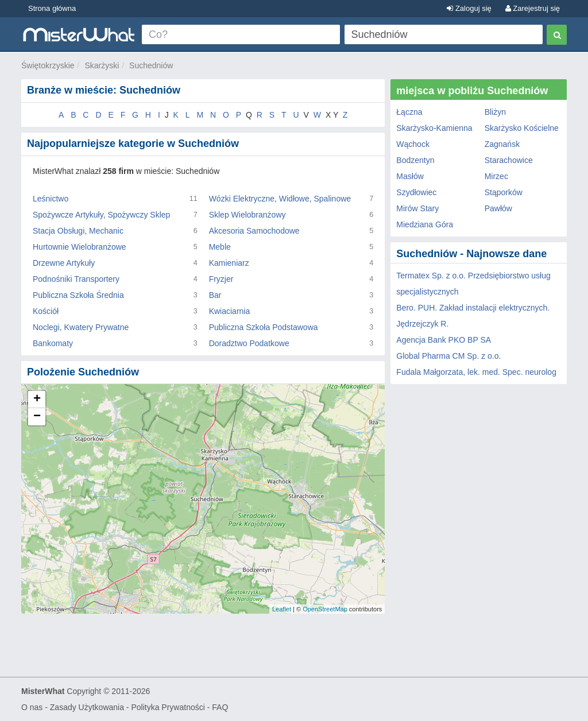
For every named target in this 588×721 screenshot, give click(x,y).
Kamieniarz (229, 263)
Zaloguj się (469, 8)
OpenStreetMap (325, 609)
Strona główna (52, 8)
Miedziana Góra (425, 224)
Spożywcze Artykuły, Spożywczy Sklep (101, 215)
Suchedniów (151, 65)
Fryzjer (221, 279)
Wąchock (413, 144)
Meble (220, 247)
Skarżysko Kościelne (522, 128)
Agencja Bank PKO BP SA (444, 340)
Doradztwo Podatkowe (249, 343)
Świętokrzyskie (48, 65)
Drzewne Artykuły (64, 263)
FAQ (220, 707)
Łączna (409, 112)
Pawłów (498, 208)
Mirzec (496, 176)
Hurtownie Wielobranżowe (80, 247)
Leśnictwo (51, 199)
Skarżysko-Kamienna (434, 128)
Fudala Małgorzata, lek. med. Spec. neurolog (476, 372)
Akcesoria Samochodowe (254, 231)
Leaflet (282, 609)
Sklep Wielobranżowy (247, 215)
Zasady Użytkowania (87, 707)
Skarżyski (102, 65)
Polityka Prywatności (168, 707)
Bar (215, 295)
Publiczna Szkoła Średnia (78, 295)
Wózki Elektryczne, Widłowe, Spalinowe (280, 199)
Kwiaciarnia (230, 311)
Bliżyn (495, 112)
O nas (32, 707)
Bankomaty (53, 343)
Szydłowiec (416, 192)
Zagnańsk (502, 144)
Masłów (410, 176)
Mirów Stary (417, 208)
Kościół (46, 311)
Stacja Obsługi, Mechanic (78, 231)
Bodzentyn (415, 160)
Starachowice (509, 160)
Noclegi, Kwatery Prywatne (81, 327)
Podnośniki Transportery (76, 279)
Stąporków (504, 192)
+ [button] (37, 400)
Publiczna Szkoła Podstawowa (264, 327)
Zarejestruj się (533, 8)
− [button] (37, 417)
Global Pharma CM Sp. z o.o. (448, 356)
